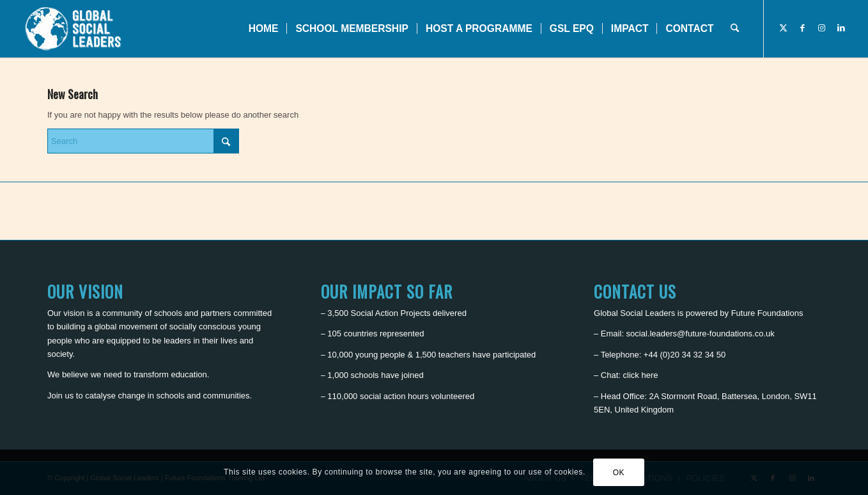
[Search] (735, 29)
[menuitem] (264, 29)
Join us (60, 396)
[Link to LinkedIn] (841, 28)
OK (619, 473)
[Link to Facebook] (803, 28)
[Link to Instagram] (822, 28)
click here (641, 375)
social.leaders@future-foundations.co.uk (701, 334)
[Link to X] (784, 28)
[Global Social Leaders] (74, 29)
